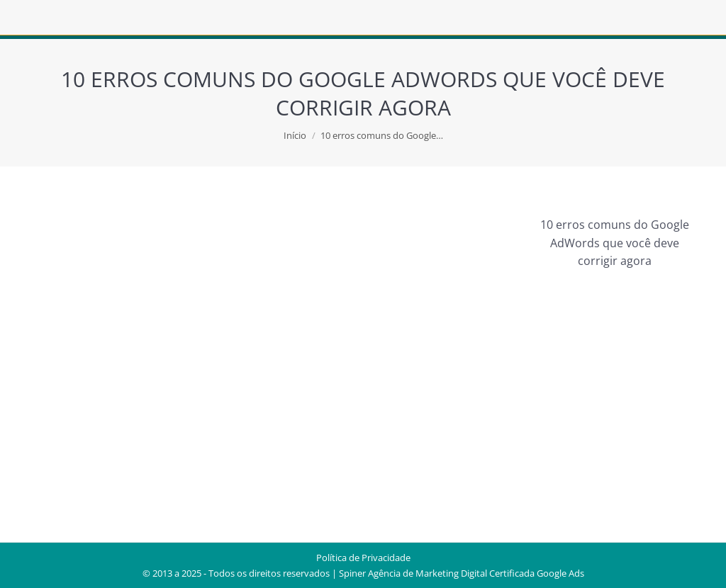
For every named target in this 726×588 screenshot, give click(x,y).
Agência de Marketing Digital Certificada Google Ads (476, 573)
